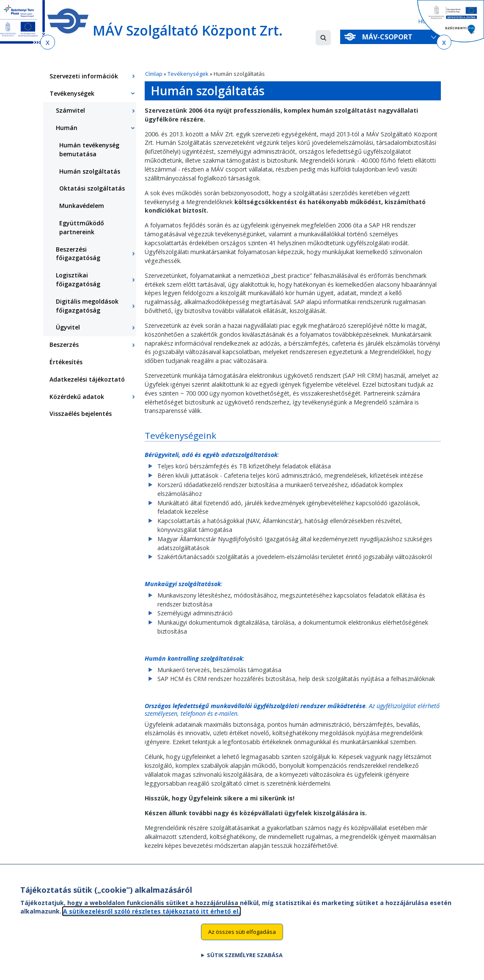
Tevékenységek (188, 74)
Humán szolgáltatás (90, 171)
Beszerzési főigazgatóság (78, 254)
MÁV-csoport (389, 37)
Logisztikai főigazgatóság (78, 280)
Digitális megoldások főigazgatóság (87, 306)
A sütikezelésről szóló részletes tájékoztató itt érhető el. (151, 916)
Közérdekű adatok (77, 397)
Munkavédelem (82, 206)
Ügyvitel (68, 327)
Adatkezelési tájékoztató (87, 379)
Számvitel (70, 110)
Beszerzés (64, 345)
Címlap (154, 74)
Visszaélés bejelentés (81, 414)
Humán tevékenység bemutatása (89, 149)
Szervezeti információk (84, 76)
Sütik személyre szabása (245, 960)
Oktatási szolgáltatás (92, 188)
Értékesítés (66, 362)
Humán (67, 128)
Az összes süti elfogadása (242, 936)
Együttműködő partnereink (82, 227)
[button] (323, 38)
